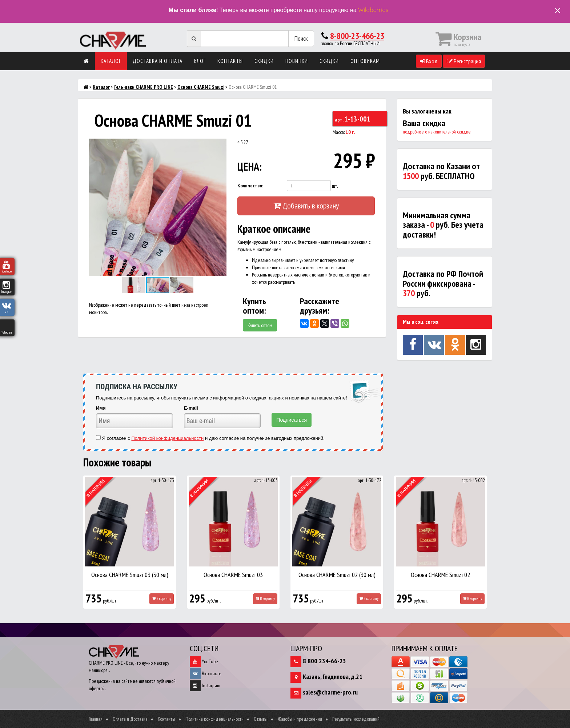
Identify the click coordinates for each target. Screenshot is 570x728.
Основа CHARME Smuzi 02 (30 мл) (337, 575)
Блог (200, 61)
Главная (96, 719)
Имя (101, 408)
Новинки (297, 61)
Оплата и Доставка (130, 719)
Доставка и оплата (158, 61)
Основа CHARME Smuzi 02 (440, 575)
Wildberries (373, 10)
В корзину (162, 598)
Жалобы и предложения (300, 719)
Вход (429, 61)
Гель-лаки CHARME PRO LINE (144, 87)
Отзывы (261, 719)
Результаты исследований (356, 719)
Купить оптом (260, 325)
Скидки (264, 61)
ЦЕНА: (250, 166)
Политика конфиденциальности (214, 719)
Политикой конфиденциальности (167, 438)
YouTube (204, 661)
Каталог (111, 61)
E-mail (191, 408)
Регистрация (464, 61)
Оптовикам (365, 61)
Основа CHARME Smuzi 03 (233, 575)
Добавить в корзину (306, 206)
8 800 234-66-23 (324, 661)
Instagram (205, 685)
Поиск (301, 38)
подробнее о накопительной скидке (437, 132)
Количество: (250, 186)
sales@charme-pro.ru (330, 692)
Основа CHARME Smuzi (201, 87)
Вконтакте (206, 673)
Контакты (230, 61)
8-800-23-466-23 (357, 36)
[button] (220, 145)
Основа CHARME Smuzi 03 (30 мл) (130, 575)
